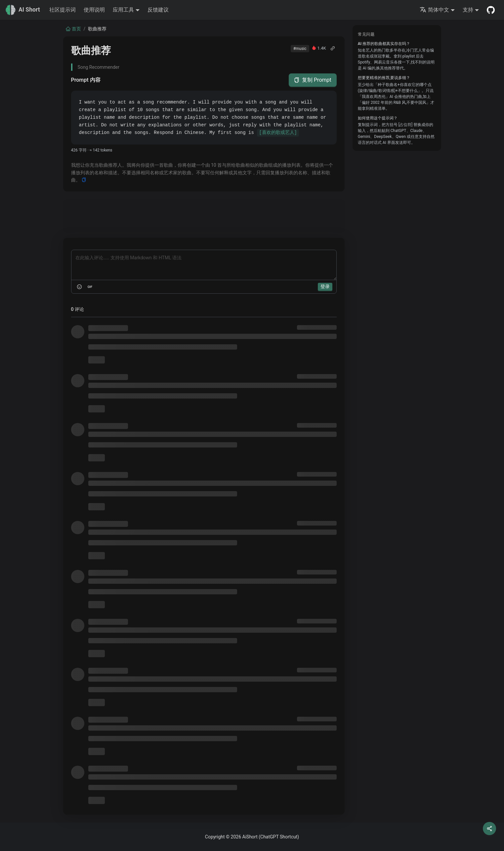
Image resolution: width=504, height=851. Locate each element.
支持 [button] (468, 10)
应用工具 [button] (123, 10)
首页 (73, 29)
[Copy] (84, 180)
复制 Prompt (313, 80)
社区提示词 (63, 10)
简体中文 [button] (434, 10)
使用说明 (94, 10)
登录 (325, 286)
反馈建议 (158, 10)
